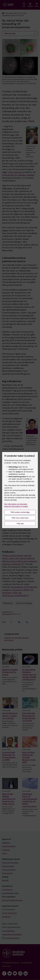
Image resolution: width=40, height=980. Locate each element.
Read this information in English (16, 506)
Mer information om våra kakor (16, 504)
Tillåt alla (20, 524)
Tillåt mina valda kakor (20, 518)
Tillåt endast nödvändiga (20, 512)
